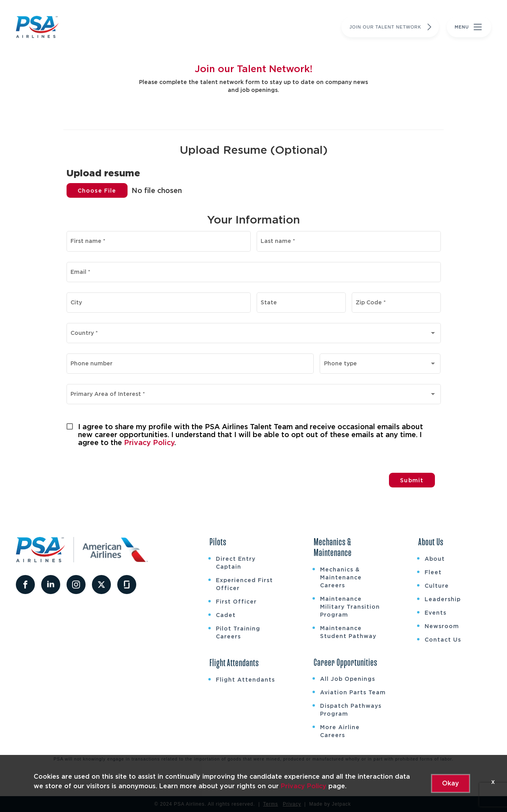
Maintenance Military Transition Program (350, 607)
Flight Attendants (245, 680)
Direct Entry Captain (236, 563)
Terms (271, 804)
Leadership (443, 599)
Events (436, 613)
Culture (437, 586)
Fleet (433, 572)
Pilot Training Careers (238, 632)
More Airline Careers (340, 731)
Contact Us (443, 640)
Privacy (292, 804)
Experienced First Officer (244, 584)
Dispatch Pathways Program (351, 710)
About (435, 559)
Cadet (226, 615)
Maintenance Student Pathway (348, 632)
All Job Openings (348, 679)
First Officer (236, 602)
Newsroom (442, 626)
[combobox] (253, 334)
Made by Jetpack (330, 804)
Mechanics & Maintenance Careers (341, 577)
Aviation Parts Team (353, 692)
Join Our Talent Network (392, 27)
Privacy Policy (149, 442)
